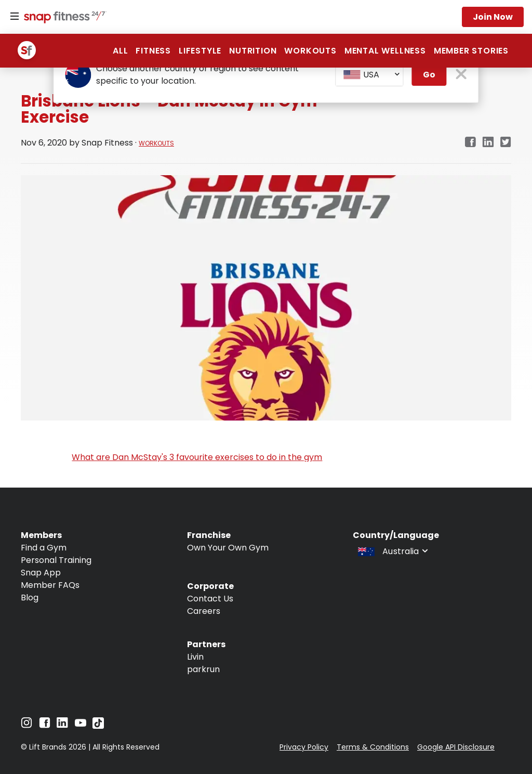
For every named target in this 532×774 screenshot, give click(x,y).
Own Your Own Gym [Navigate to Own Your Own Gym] (228, 548)
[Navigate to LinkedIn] (62, 725)
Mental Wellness (385, 51)
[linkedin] (488, 143)
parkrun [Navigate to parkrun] (203, 669)
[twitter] (506, 143)
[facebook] (470, 143)
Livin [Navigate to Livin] (195, 657)
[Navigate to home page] (63, 18)
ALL (120, 51)
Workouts (310, 51)
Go (429, 75)
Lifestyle (200, 51)
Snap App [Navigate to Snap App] (41, 573)
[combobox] (370, 75)
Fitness (153, 51)
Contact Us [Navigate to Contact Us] (210, 599)
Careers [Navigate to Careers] (204, 611)
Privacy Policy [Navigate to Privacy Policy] (304, 747)
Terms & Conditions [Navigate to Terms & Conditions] (373, 747)
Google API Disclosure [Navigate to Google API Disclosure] (456, 747)
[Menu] (15, 17)
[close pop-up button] (462, 75)
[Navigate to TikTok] (98, 726)
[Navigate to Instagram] (26, 725)
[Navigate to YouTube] (81, 725)
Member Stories (471, 51)
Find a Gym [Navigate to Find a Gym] (44, 548)
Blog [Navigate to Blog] (30, 598)
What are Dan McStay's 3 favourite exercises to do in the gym (197, 457)
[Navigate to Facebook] (45, 725)
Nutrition (253, 51)
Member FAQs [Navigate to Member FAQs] (50, 585)
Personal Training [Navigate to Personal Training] (56, 560)
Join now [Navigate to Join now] (493, 17)
